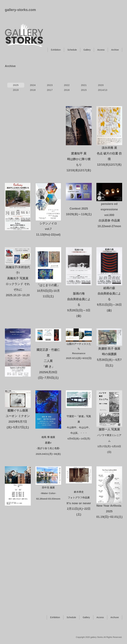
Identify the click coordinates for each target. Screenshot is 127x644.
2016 (67, 90)
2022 (67, 85)
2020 (101, 85)
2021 (84, 85)
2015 (84, 90)
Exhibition (56, 50)
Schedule (72, 50)
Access (101, 50)
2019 (16, 90)
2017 (50, 90)
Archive (115, 50)
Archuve (115, 618)
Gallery (87, 50)
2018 (33, 90)
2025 (16, 85)
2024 (33, 85)
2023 (50, 85)
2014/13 (103, 90)
